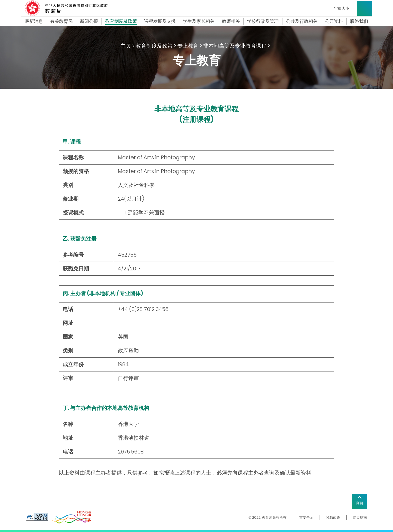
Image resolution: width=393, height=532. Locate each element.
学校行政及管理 (263, 21)
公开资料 (334, 21)
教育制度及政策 (121, 22)
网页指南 (360, 517)
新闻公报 (89, 21)
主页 (126, 46)
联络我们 (359, 21)
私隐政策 (333, 517)
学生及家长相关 (199, 21)
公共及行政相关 (302, 21)
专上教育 (188, 46)
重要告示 (306, 517)
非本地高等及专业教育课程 (235, 46)
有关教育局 (61, 21)
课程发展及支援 (160, 21)
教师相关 (231, 21)
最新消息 (34, 21)
